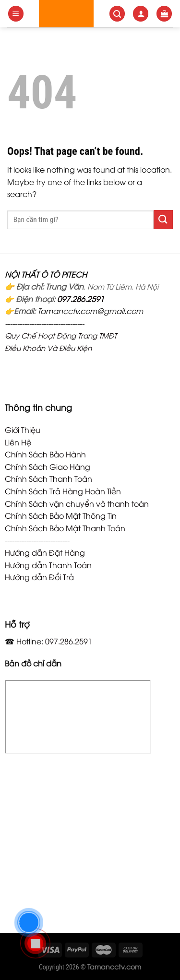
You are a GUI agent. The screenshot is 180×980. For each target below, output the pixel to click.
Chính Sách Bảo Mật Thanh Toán (65, 528)
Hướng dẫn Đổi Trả (39, 577)
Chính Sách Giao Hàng (48, 467)
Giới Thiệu (23, 430)
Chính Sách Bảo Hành (45, 454)
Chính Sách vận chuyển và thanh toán (77, 503)
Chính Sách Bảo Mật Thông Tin (61, 515)
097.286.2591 (81, 299)
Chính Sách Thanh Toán (48, 478)
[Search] (117, 14)
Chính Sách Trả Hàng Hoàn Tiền (63, 491)
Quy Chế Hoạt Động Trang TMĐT (61, 335)
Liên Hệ (18, 442)
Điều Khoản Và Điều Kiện (48, 348)
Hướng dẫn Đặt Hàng (45, 552)
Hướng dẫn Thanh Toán (48, 565)
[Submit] (163, 219)
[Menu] (16, 14)
